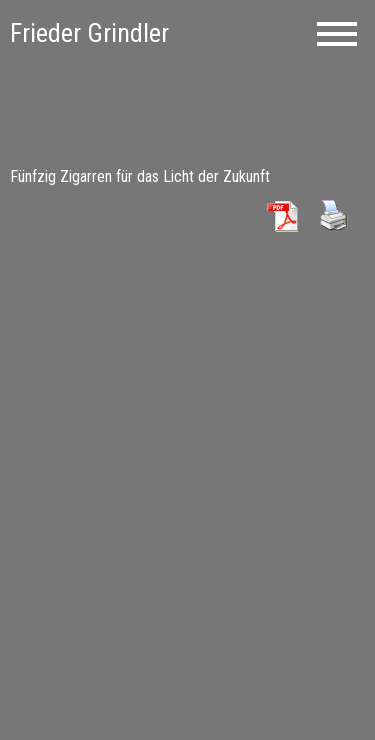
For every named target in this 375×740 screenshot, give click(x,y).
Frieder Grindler (89, 33)
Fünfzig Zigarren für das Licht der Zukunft (140, 176)
